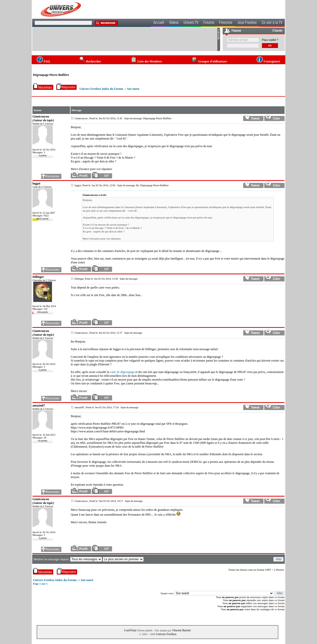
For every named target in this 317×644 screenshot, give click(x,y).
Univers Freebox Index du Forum (101, 89)
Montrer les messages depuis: (52, 559)
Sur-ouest (133, 89)
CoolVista (130, 630)
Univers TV (191, 23)
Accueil (159, 23)
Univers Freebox (166, 634)
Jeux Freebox (247, 23)
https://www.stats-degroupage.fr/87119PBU (97, 428)
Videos (174, 23)
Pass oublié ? (270, 40)
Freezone (226, 23)
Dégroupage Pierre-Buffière (51, 75)
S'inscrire (277, 31)
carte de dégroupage (122, 372)
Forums (209, 23)
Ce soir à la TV (272, 23)
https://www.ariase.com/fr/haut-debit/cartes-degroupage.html (108, 431)
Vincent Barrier (181, 630)
